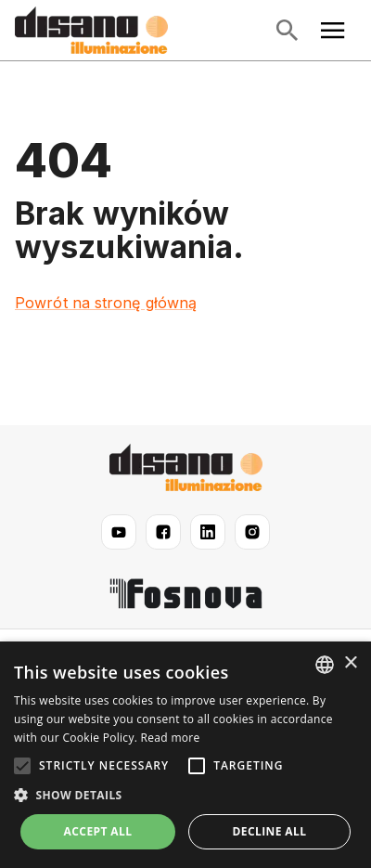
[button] (185, 796)
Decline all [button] (270, 831)
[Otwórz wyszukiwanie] (287, 31)
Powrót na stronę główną (106, 303)
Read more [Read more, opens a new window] (171, 738)
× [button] (350, 663)
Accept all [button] (98, 831)
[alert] (185, 755)
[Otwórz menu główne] (333, 31)
